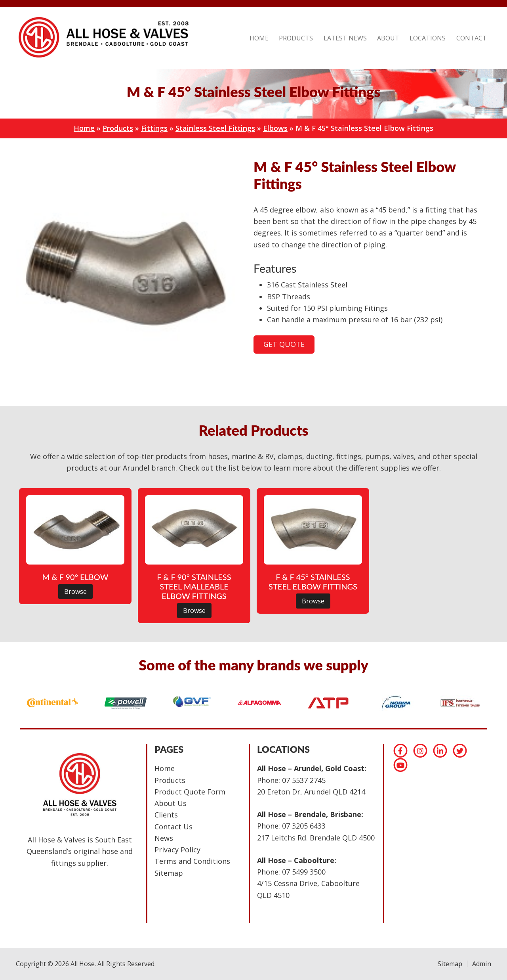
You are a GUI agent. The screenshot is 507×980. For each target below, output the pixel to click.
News (164, 838)
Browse (75, 591)
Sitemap (169, 873)
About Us (171, 803)
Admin (482, 964)
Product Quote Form (190, 792)
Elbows (275, 128)
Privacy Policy (177, 850)
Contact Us (173, 827)
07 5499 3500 (304, 872)
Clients (166, 815)
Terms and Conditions (192, 861)
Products (118, 128)
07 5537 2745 (304, 780)
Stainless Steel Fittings (215, 128)
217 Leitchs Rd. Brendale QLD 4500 (316, 838)
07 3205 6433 (304, 826)
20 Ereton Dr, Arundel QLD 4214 (311, 792)
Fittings (154, 128)
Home (84, 128)
